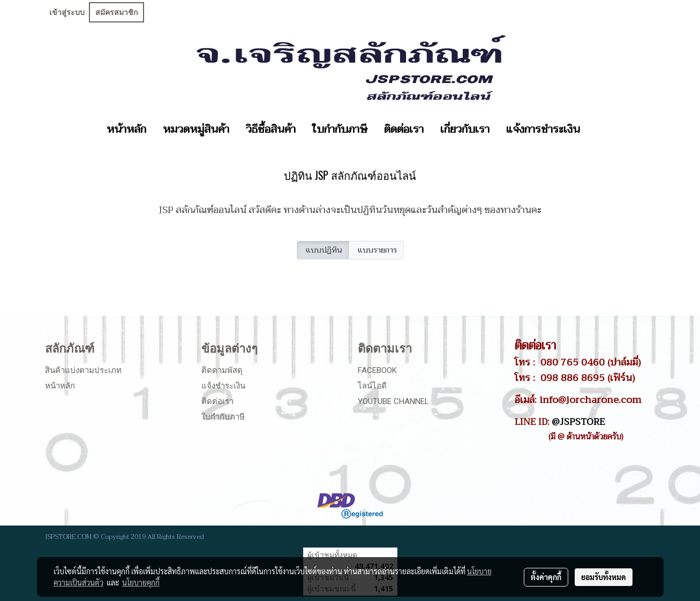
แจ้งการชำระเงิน (543, 130)
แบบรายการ (376, 250)
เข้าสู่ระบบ (67, 12)
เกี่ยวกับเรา (465, 130)
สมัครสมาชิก (116, 12)
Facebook (377, 370)
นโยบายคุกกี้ (141, 582)
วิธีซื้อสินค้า (271, 130)
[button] (598, 130)
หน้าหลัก (126, 130)
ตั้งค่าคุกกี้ (546, 577)
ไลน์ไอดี (372, 386)
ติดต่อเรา (404, 130)
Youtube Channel (393, 401)
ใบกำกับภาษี (340, 130)
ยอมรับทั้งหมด (604, 577)
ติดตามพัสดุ (222, 370)
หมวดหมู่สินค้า (196, 130)
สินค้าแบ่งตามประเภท (83, 370)
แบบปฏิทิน (323, 250)
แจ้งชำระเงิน (223, 386)
